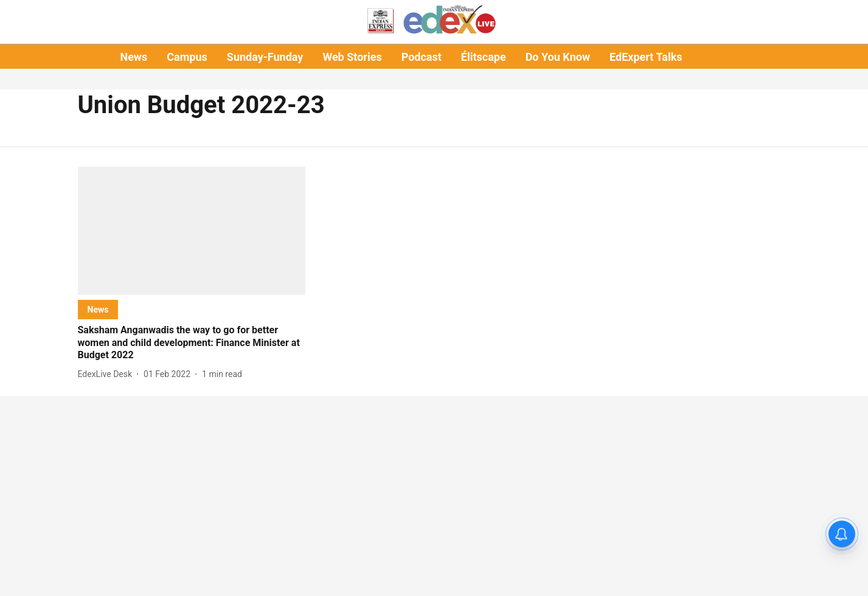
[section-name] (98, 309)
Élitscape (484, 57)
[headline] (192, 343)
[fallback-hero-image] (192, 231)
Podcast (422, 57)
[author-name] (108, 374)
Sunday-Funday (265, 57)
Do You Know (558, 57)
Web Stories (352, 57)
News (134, 57)
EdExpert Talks (646, 57)
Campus (187, 57)
